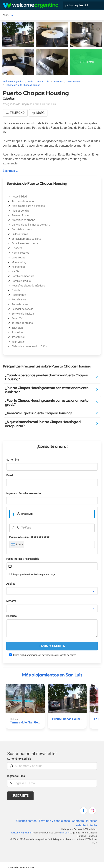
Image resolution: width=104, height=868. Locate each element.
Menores (11, 601)
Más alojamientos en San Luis (52, 675)
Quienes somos (26, 821)
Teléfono (26, 528)
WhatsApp (27, 514)
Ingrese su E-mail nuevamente (23, 494)
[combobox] (17, 544)
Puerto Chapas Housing (68, 719)
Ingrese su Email (17, 776)
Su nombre (13, 460)
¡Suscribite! (20, 796)
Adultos (11, 584)
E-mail (10, 476)
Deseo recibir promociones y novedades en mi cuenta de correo (43, 655)
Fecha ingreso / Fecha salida (23, 559)
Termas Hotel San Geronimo (28, 722)
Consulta (11, 616)
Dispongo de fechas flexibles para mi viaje (32, 574)
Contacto (78, 821)
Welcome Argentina (21, 833)
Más (22, 15)
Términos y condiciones (54, 821)
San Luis (9, 15)
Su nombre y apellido (19, 759)
